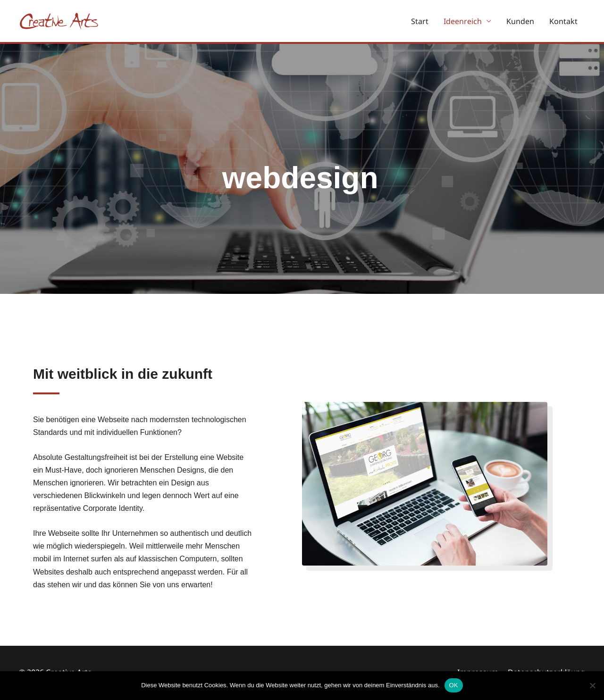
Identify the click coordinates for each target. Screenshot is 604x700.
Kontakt (563, 21)
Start (420, 21)
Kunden (520, 21)
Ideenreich (463, 21)
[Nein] (592, 685)
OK (454, 685)
